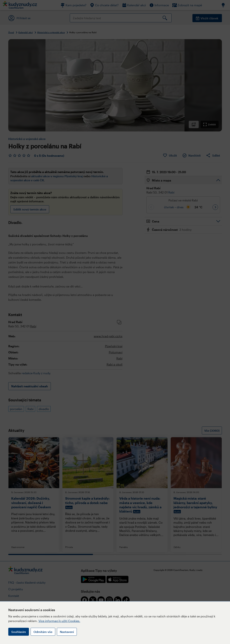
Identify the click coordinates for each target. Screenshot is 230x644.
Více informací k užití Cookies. (59, 621)
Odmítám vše (43, 632)
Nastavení (67, 632)
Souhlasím (19, 632)
